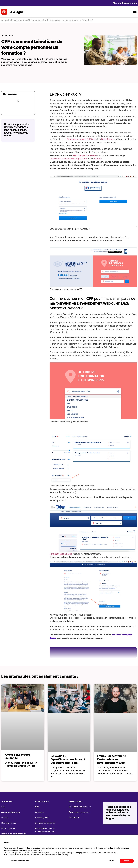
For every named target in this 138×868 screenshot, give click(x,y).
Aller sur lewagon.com (125, 3)
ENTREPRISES (76, 802)
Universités (74, 818)
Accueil (5, 20)
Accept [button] (127, 861)
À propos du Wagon (11, 812)
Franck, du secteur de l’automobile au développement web (111, 759)
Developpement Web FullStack (81, 139)
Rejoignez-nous (9, 823)
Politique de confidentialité (14, 834)
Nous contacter (9, 828)
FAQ (3, 807)
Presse (5, 818)
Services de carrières (45, 823)
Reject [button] (112, 861)
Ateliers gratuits (42, 818)
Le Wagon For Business (80, 807)
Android (97, 159)
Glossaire (39, 812)
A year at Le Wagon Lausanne (18, 756)
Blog (37, 807)
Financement (18, 20)
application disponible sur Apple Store (69, 159)
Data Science (108, 139)
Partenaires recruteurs (79, 812)
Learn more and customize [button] (19, 861)
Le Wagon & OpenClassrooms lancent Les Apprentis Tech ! (68, 759)
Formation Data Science (61, 554)
